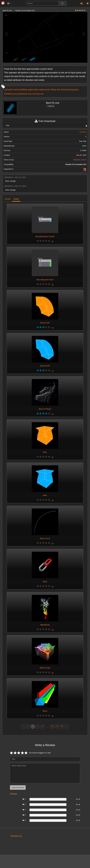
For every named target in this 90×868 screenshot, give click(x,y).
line (59, 90)
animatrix (8, 90)
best (16, 90)
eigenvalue (33, 90)
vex (42, 94)
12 (62, 726)
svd (34, 94)
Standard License (80, 160)
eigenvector (45, 90)
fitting (54, 90)
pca (15, 94)
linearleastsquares (70, 90)
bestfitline (23, 90)
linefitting (8, 94)
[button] (9, 3)
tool (38, 94)
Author (16, 199)
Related (8, 199)
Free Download (45, 121)
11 (57, 726)
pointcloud (22, 94)
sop (30, 94)
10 (52, 726)
